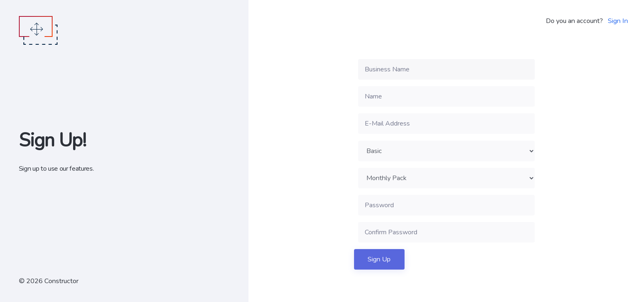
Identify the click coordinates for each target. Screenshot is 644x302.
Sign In (618, 21)
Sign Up (379, 259)
